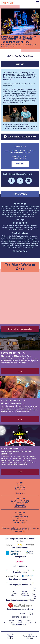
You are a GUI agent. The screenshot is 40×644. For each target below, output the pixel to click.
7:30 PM (22, 353)
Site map (30, 638)
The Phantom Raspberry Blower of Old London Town (17, 453)
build (23, 531)
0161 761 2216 (24, 501)
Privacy (10, 636)
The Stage (20, 220)
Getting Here (20, 493)
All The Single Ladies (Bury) (13, 403)
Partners (10, 634)
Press (30, 634)
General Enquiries (20, 507)
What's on (10, 56)
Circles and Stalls (20, 251)
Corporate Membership (20, 517)
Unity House (31, 614)
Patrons (20, 519)
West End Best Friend (20, 233)
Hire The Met (20, 505)
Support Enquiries (20, 522)
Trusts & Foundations (20, 520)
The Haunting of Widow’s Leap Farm (16, 356)
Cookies (10, 638)
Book (20, 371)
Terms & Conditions (30, 636)
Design (18, 531)
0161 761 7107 (23, 503)
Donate (20, 515)
